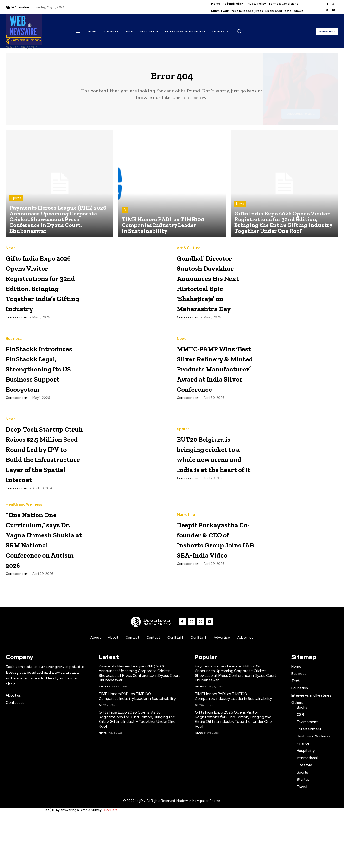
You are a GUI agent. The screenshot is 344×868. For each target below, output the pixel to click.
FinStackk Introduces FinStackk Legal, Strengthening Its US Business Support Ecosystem (43, 384)
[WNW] (151, 672)
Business (14, 345)
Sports (16, 202)
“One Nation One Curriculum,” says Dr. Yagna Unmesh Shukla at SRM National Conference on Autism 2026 (43, 588)
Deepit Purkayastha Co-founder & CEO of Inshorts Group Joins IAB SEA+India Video (214, 588)
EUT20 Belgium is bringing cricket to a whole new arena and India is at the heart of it (214, 481)
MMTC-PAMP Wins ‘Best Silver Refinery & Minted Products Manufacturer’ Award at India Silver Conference (215, 389)
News (240, 208)
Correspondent (17, 337)
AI (125, 213)
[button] (239, 31)
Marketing (186, 553)
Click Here (110, 860)
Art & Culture (189, 248)
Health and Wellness (24, 549)
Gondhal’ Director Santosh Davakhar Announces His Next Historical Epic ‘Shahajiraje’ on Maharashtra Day (215, 292)
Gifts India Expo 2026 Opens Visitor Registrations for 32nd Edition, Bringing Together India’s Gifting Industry (44, 292)
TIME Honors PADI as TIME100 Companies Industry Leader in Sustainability (137, 747)
